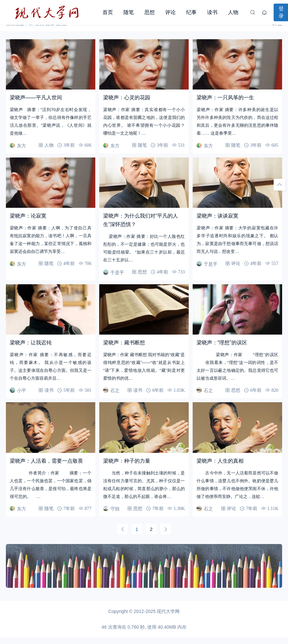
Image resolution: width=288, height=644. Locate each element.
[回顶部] (280, 185)
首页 (108, 12)
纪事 (191, 12)
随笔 (129, 12)
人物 (233, 12)
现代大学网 (168, 611)
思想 (150, 12)
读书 (212, 12)
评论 (170, 12)
